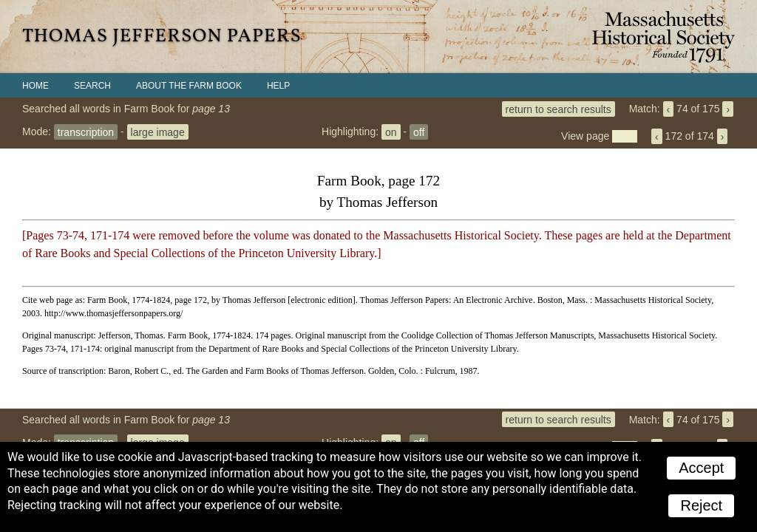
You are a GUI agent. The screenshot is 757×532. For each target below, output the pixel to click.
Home (35, 86)
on (391, 132)
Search (92, 86)
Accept (701, 468)
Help (278, 86)
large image (158, 132)
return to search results (559, 109)
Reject (701, 505)
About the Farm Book (189, 86)
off (419, 132)
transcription (86, 132)
